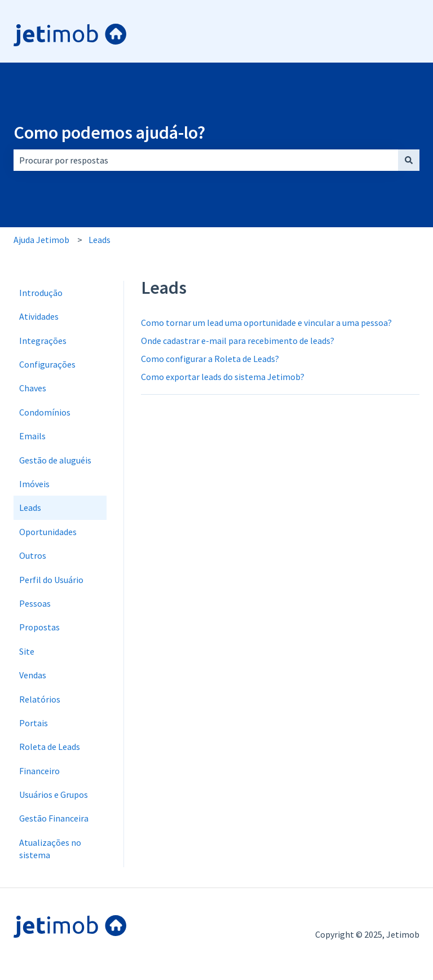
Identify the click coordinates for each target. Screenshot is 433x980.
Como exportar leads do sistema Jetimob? (223, 377)
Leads (100, 240)
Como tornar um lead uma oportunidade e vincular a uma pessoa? (266, 323)
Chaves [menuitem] (33, 388)
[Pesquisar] (409, 160)
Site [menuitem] (27, 651)
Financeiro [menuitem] (39, 771)
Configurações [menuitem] (47, 364)
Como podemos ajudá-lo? (109, 133)
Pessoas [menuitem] (35, 603)
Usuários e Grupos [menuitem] (54, 794)
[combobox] (206, 160)
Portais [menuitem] (34, 723)
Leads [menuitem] (30, 507)
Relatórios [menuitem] (40, 699)
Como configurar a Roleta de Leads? (210, 359)
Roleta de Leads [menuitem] (50, 747)
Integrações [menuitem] (43, 341)
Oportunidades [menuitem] (48, 532)
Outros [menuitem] (33, 555)
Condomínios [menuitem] (45, 412)
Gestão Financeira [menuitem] (54, 818)
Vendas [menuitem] (33, 675)
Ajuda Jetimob (41, 240)
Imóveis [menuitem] (34, 484)
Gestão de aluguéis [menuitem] (55, 460)
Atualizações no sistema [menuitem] (50, 849)
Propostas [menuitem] (39, 627)
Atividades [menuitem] (39, 316)
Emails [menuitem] (32, 436)
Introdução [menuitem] (41, 293)
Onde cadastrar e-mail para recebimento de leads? (238, 341)
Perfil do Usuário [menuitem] (51, 580)
